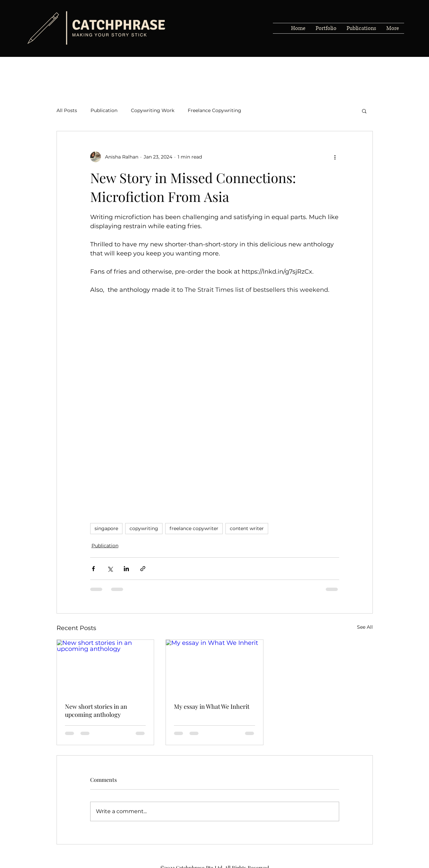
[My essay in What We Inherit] (214, 667)
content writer (247, 528)
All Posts (67, 110)
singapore (106, 528)
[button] (364, 111)
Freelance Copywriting (214, 110)
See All (365, 627)
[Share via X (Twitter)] (110, 569)
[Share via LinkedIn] (126, 569)
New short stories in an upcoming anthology (96, 710)
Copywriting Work (153, 110)
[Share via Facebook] (93, 569)
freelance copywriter (194, 528)
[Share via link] (143, 569)
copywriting (144, 528)
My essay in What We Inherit (212, 706)
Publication (104, 110)
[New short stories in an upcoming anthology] (105, 667)
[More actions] (335, 157)
